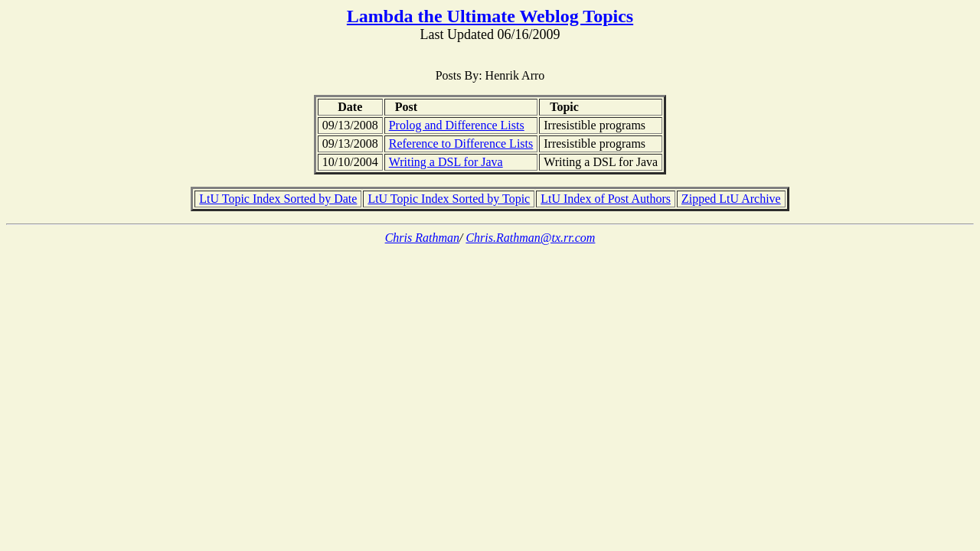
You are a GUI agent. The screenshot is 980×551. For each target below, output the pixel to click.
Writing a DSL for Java (446, 162)
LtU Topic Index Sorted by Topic (449, 199)
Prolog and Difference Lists (457, 125)
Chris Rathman (422, 238)
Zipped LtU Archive (731, 199)
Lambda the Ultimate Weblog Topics (490, 16)
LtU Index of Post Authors (606, 199)
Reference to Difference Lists (461, 143)
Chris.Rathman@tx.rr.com (530, 238)
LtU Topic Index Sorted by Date (278, 199)
